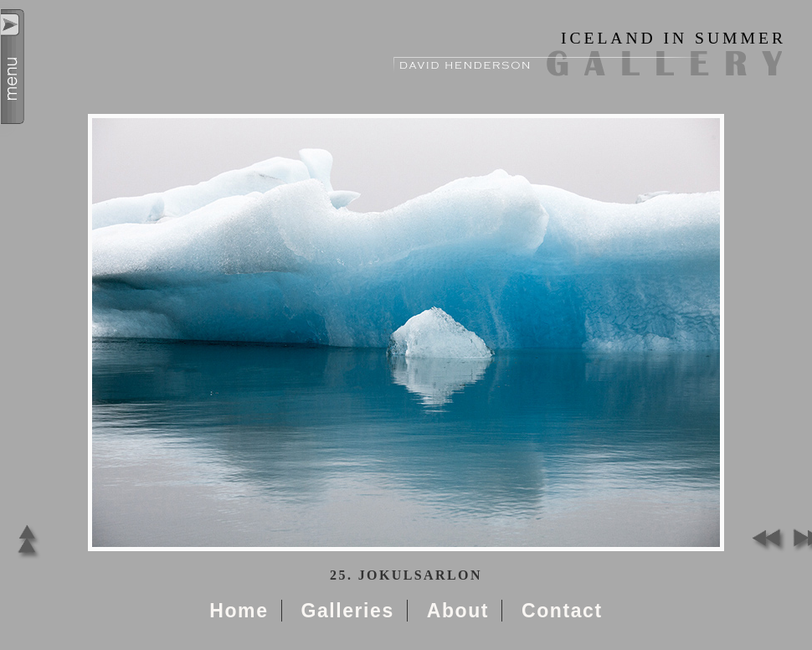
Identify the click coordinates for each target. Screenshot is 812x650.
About (458, 611)
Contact (562, 611)
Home (239, 611)
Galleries (347, 611)
